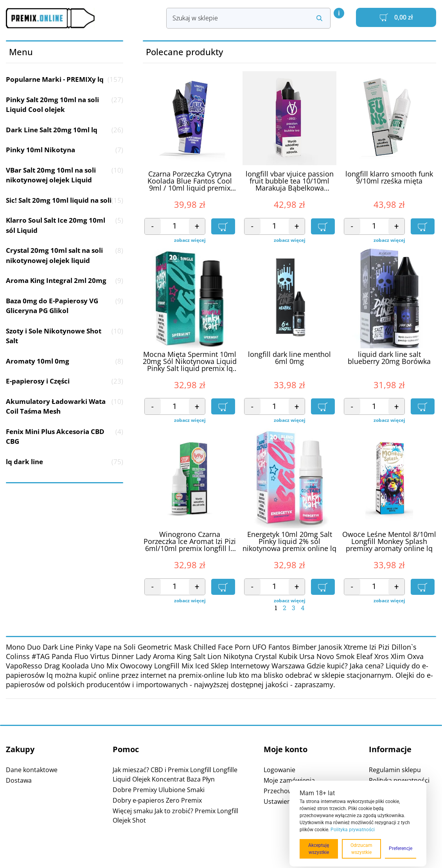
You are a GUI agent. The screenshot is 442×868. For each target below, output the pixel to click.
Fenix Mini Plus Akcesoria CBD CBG (65, 437)
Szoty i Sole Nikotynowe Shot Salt (65, 336)
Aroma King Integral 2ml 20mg (65, 281)
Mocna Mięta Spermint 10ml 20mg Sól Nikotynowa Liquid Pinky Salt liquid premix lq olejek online (190, 362)
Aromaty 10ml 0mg (65, 361)
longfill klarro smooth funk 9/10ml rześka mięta (389, 178)
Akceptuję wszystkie (319, 849)
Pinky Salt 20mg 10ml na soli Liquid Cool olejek (65, 105)
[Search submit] (319, 18)
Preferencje (401, 848)
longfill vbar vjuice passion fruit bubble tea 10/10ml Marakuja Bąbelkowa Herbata (290, 181)
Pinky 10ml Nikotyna (65, 150)
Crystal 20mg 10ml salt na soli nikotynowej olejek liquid (65, 255)
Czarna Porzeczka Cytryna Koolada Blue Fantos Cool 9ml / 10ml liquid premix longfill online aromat (190, 181)
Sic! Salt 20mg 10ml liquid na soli (65, 200)
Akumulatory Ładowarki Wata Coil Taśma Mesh (65, 406)
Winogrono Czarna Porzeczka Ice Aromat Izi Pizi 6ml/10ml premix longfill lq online (190, 542)
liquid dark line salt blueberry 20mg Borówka (389, 358)
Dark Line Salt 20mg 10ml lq (65, 130)
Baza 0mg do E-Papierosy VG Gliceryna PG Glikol (65, 306)
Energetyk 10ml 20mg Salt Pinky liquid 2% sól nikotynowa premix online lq (289, 542)
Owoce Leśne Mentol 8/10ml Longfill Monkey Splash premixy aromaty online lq (389, 542)
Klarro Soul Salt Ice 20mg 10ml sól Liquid (65, 225)
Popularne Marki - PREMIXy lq (65, 79)
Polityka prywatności (353, 830)
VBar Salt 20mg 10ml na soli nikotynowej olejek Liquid (65, 175)
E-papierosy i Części (65, 381)
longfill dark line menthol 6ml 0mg (289, 358)
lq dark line (65, 462)
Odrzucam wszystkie (361, 849)
